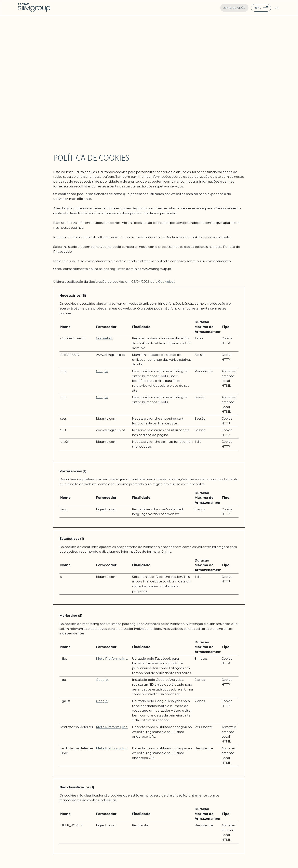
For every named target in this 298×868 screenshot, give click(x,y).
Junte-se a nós (234, 8)
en (277, 8)
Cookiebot (166, 282)
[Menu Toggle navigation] (261, 8)
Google (102, 371)
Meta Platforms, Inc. (112, 659)
